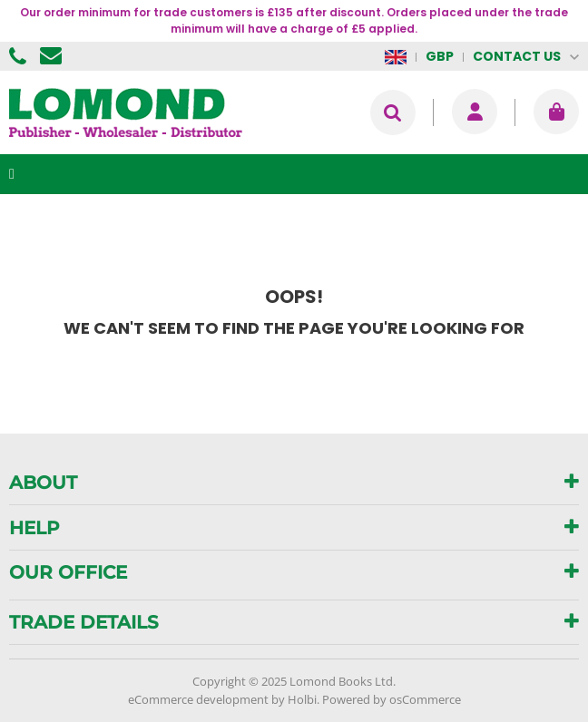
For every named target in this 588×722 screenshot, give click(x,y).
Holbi (302, 699)
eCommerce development (198, 699)
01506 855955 (20, 56)
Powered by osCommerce (392, 699)
